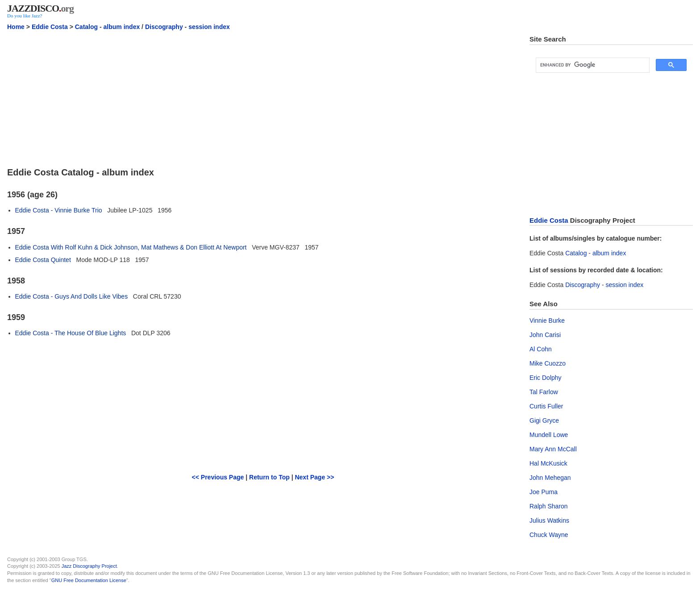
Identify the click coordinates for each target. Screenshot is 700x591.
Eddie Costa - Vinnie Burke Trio (59, 210)
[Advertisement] (263, 98)
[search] (592, 65)
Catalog (86, 27)
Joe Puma (544, 492)
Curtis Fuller (546, 406)
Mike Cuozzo (548, 363)
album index (122, 27)
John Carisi (545, 335)
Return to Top (269, 477)
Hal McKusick (548, 463)
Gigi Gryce (544, 420)
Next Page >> (314, 477)
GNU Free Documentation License (89, 580)
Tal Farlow (544, 392)
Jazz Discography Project (89, 566)
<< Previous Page (218, 477)
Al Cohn (541, 349)
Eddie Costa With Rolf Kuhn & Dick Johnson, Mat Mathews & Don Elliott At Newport (131, 247)
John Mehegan (550, 478)
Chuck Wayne (549, 535)
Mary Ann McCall (553, 449)
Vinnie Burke (547, 320)
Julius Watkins (549, 520)
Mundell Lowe (549, 435)
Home (16, 27)
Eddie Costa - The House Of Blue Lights (71, 333)
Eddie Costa (50, 27)
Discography (164, 27)
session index (209, 27)
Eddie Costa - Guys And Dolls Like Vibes (72, 296)
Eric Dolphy (546, 378)
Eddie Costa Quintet (43, 260)
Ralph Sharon (549, 506)
